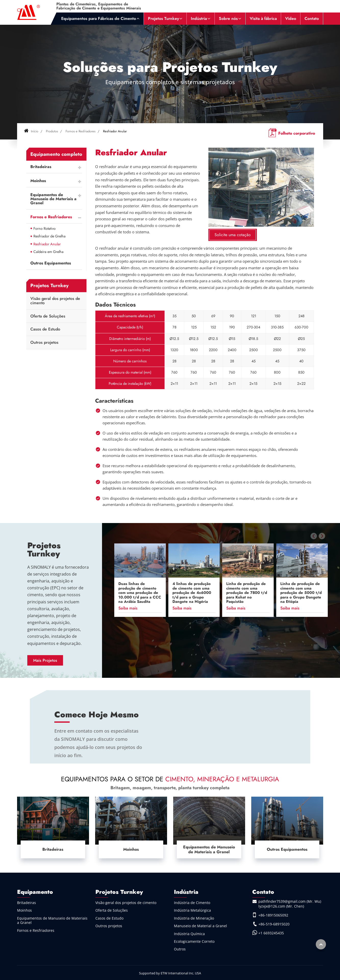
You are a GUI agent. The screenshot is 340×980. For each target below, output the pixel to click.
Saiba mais (128, 608)
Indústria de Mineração (194, 918)
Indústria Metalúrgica (192, 910)
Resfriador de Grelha (49, 236)
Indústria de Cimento (192, 903)
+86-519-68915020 (274, 924)
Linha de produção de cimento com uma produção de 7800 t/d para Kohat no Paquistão (247, 593)
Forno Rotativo (45, 228)
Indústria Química (189, 934)
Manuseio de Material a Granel (200, 926)
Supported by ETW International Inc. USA (170, 973)
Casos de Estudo (45, 329)
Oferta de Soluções (48, 316)
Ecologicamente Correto (194, 941)
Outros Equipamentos (51, 263)
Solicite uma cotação (233, 235)
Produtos (52, 131)
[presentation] (314, 536)
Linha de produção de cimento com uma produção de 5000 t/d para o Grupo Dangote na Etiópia (301, 593)
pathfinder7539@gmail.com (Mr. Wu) (290, 901)
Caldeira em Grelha (48, 252)
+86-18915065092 (273, 915)
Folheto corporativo (297, 133)
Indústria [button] (199, 18)
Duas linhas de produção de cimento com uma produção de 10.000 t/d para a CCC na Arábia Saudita (140, 593)
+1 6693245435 (271, 933)
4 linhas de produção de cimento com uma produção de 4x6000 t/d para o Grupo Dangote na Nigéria (192, 593)
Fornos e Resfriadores (80, 131)
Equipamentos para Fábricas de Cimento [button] (99, 18)
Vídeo (291, 18)
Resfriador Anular (47, 244)
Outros (180, 949)
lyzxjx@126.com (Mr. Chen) (281, 906)
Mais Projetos (45, 660)
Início (31, 131)
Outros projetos (44, 342)
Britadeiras (41, 167)
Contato (312, 18)
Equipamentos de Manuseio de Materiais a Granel (53, 199)
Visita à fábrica (263, 18)
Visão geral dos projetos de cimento (55, 301)
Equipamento (35, 892)
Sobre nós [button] (228, 18)
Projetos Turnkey (44, 550)
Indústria (186, 892)
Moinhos (38, 181)
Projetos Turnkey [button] (163, 18)
